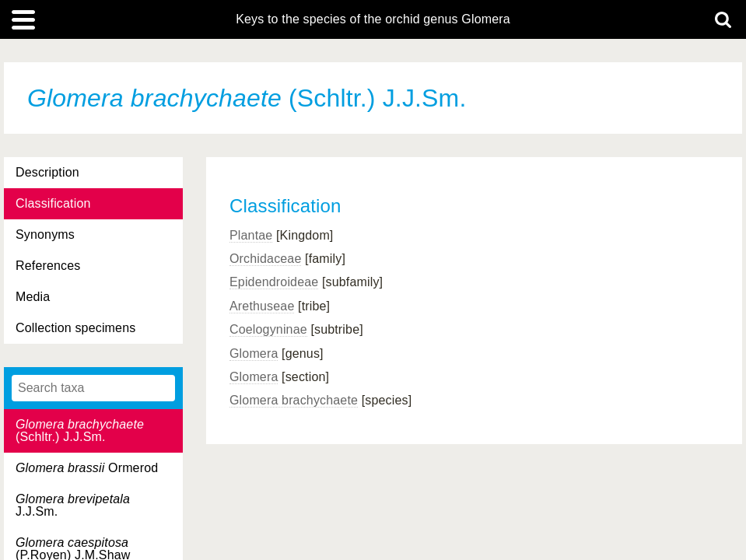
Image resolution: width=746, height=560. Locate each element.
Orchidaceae (265, 259)
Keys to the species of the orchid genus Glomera (373, 19)
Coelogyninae (268, 329)
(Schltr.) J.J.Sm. (80, 430)
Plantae (251, 235)
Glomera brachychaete (294, 400)
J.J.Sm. (73, 505)
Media (33, 297)
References (48, 266)
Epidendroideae (274, 282)
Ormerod (87, 468)
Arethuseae (262, 306)
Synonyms (45, 234)
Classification (53, 203)
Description (47, 172)
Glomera (254, 353)
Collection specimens (75, 328)
